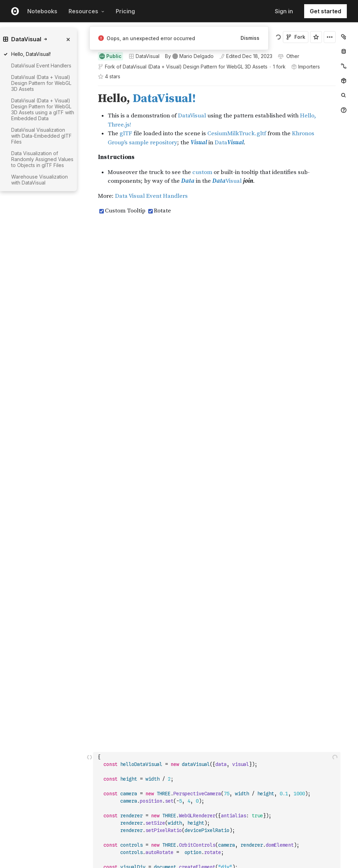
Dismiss (250, 38)
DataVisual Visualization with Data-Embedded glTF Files (41, 136)
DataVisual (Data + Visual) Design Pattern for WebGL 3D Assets (195, 67)
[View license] (292, 56)
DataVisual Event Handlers (41, 66)
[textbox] (217, 344)
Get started (325, 11)
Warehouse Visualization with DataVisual (40, 180)
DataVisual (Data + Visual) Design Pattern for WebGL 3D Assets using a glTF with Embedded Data (43, 109)
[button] (90, 89)
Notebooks (42, 11)
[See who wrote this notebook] (189, 56)
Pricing (125, 11)
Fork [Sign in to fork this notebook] (296, 37)
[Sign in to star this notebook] (316, 37)
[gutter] (66, 211)
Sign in (284, 11)
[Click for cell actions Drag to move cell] (89, 344)
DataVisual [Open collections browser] (144, 56)
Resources (87, 11)
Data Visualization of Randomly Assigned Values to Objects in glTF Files (42, 159)
